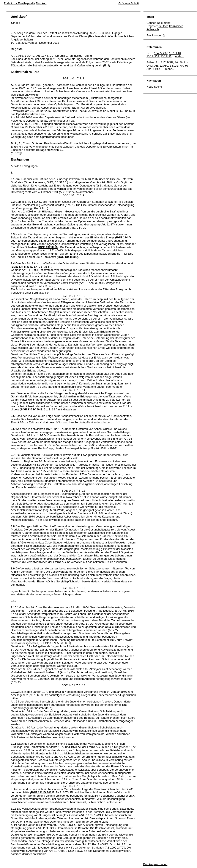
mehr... (180, 56)
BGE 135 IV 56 (30, 409)
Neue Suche (154, 87)
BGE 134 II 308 (68, 257)
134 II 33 (166, 56)
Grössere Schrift (129, 3)
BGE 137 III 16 (48, 247)
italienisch (153, 29)
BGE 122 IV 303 (41, 792)
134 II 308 (153, 56)
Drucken (41, 3)
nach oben (161, 864)
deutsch (164, 26)
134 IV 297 (161, 53)
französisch (176, 26)
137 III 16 (175, 53)
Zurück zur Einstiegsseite (20, 3)
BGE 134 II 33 (20, 267)
